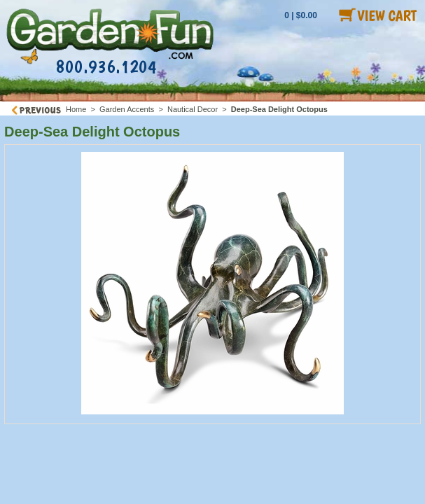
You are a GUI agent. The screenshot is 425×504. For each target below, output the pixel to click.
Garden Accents (127, 109)
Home (76, 109)
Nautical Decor (193, 109)
